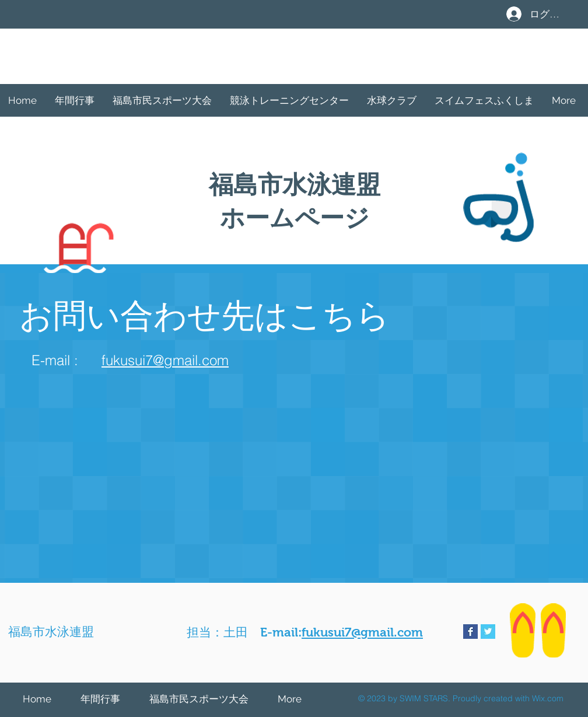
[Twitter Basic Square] (488, 632)
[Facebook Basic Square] (470, 632)
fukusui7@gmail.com (165, 360)
